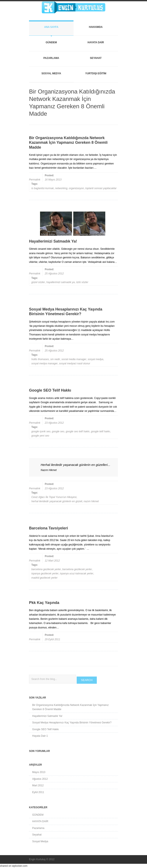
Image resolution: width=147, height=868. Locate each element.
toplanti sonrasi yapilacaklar (101, 188)
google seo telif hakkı (78, 431)
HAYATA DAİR (96, 42)
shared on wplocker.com (14, 866)
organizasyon (76, 188)
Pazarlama (51, 58)
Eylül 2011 (38, 792)
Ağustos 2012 (40, 779)
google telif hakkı (101, 431)
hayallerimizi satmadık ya (61, 282)
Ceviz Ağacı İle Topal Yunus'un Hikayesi (54, 497)
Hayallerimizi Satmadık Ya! (47, 716)
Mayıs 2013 (39, 772)
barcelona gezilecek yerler (46, 569)
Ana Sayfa (51, 27)
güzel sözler (38, 282)
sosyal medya (95, 359)
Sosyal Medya (51, 73)
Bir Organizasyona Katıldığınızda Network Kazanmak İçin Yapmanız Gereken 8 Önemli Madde (70, 707)
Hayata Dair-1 (40, 736)
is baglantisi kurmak (42, 188)
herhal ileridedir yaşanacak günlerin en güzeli (57, 501)
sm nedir (55, 359)
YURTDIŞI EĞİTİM (96, 73)
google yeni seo (40, 436)
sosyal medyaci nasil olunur (75, 363)
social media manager (74, 359)
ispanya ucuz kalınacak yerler (77, 574)
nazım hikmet (91, 501)
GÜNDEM (51, 42)
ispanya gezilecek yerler (45, 574)
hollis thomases (40, 359)
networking (61, 188)
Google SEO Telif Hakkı (46, 729)
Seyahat (96, 58)
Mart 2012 (38, 785)
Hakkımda (96, 27)
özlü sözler (82, 282)
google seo (58, 431)
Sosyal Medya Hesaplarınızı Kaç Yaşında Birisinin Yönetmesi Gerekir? (72, 723)
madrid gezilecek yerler (44, 578)
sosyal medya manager (44, 363)
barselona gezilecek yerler (77, 569)
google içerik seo (41, 431)
